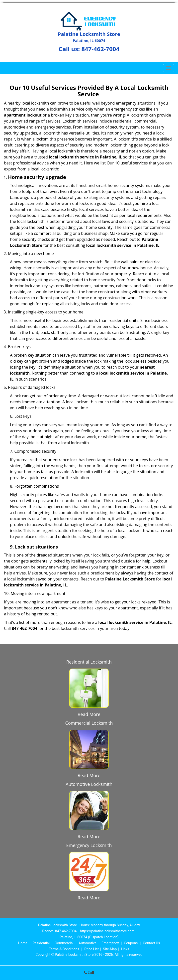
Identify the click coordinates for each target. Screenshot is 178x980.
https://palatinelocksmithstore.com (107, 931)
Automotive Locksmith (89, 784)
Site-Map (110, 949)
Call (89, 973)
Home (23, 943)
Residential (41, 943)
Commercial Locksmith (89, 723)
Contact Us (151, 943)
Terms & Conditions (64, 949)
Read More (89, 714)
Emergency (110, 943)
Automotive (88, 943)
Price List (91, 949)
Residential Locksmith (89, 662)
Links (125, 949)
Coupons (131, 943)
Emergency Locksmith (89, 845)
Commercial (64, 943)
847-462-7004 (100, 49)
